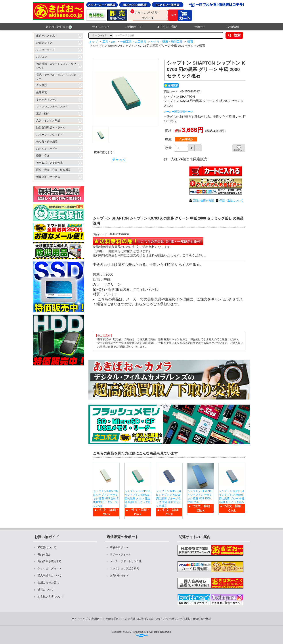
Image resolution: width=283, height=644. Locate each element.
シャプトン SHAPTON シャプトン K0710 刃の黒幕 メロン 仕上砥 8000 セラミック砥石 (138, 498)
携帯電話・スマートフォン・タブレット (56, 66)
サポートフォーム (120, 554)
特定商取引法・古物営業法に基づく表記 (130, 619)
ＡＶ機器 (42, 85)
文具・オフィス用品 (48, 120)
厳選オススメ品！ (47, 36)
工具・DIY (42, 114)
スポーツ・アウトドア (50, 135)
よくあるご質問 (167, 27)
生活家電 (42, 92)
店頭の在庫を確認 (203, 201)
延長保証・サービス (48, 177)
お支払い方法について (51, 597)
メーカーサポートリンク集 (126, 561)
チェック (119, 160)
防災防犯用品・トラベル (51, 128)
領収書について (47, 547)
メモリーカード (46, 50)
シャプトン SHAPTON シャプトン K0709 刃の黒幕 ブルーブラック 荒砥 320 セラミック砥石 (169, 498)
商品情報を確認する (50, 561)
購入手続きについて (50, 575)
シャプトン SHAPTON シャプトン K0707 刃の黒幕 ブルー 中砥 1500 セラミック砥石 (232, 497)
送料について (46, 590)
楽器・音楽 (43, 156)
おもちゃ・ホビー (47, 149)
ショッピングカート (50, 568)
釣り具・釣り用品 (47, 142)
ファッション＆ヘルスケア (52, 107)
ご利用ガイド (134, 27)
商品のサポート (119, 547)
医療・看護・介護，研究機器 (54, 170)
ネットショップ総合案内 (124, 568)
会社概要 (206, 619)
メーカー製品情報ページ (178, 112)
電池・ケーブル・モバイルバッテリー (56, 77)
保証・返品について (231, 201)
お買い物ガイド (119, 575)
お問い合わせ (191, 619)
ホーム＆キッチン (47, 99)
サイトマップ (101, 27)
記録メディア (44, 43)
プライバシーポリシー (169, 619)
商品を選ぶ (44, 554)
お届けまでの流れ (48, 583)
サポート (200, 27)
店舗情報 (233, 27)
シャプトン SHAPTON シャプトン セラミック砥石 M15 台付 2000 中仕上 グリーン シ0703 (106, 498)
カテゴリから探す (59, 27)
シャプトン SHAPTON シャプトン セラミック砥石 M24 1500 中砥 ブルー (200, 497)
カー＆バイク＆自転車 (50, 163)
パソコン (42, 57)
